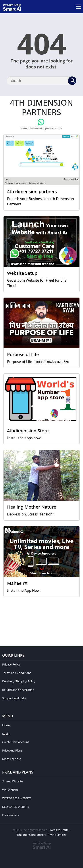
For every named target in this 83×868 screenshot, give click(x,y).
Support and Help (14, 698)
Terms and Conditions (17, 673)
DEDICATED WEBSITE (16, 807)
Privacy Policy (11, 664)
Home (6, 725)
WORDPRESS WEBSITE (17, 798)
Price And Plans (12, 750)
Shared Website (13, 781)
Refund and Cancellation (18, 690)
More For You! (12, 759)
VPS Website (10, 790)
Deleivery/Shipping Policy (19, 681)
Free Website (11, 815)
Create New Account (16, 742)
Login (6, 734)
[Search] (41, 81)
